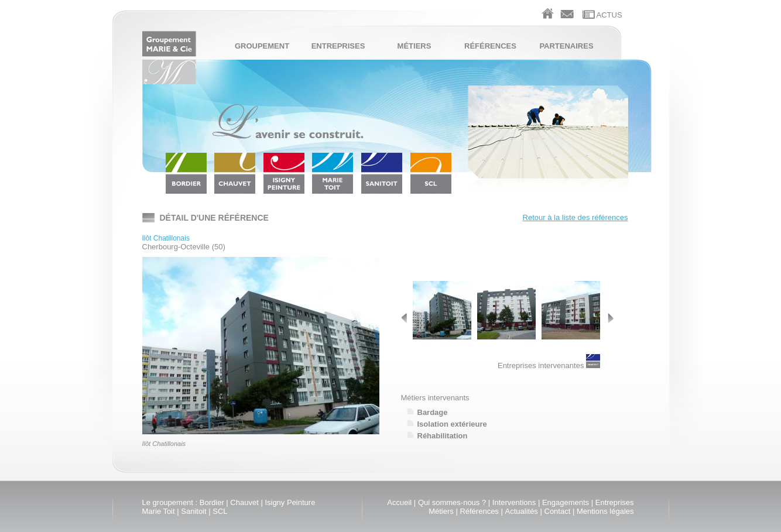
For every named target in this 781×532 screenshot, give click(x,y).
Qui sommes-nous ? (452, 502)
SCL (220, 511)
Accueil (399, 502)
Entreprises (338, 46)
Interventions (514, 502)
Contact (558, 511)
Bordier (212, 502)
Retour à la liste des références (576, 217)
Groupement (262, 46)
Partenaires (566, 46)
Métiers (415, 46)
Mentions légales (605, 511)
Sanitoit (193, 511)
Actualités (522, 511)
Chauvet (244, 502)
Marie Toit (159, 511)
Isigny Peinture (290, 502)
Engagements (566, 502)
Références (490, 46)
